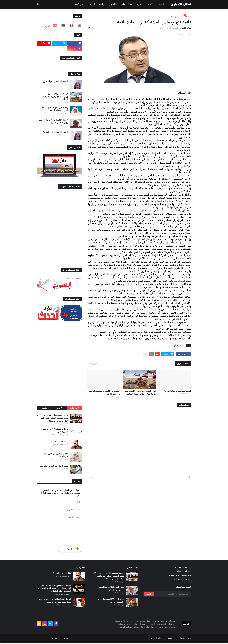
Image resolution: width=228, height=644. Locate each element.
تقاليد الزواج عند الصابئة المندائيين (54, 466)
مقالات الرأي (180, 16)
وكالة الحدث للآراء (184, 573)
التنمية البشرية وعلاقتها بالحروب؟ (177, 391)
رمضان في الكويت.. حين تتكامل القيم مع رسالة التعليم (104, 393)
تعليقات (44, 408)
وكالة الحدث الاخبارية (183, 569)
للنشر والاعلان (52, 640)
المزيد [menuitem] (92, 4)
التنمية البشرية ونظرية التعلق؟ (55, 132)
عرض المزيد (92, 364)
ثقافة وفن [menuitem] (113, 4)
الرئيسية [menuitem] (161, 4)
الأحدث (59, 408)
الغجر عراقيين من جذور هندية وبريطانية (56, 455)
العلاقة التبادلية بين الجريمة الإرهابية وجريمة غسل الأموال (53, 121)
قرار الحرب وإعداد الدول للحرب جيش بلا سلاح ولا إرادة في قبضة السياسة (140, 393)
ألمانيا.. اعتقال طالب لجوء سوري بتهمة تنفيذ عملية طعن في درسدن (55, 602)
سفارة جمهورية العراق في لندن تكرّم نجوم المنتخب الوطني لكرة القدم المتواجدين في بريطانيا (53, 418)
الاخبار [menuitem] (150, 4)
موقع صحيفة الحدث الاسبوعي (180, 576)
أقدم (91, 477)
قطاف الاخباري (181, 4)
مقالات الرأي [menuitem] (127, 4)
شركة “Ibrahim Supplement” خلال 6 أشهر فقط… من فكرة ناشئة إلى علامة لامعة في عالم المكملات (54, 590)
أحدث (188, 477)
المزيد (47, 26)
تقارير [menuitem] (139, 4)
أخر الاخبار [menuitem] (79, 4)
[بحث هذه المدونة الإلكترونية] (172, 595)
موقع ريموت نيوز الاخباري (181, 580)
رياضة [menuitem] (102, 4)
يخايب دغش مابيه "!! (59, 441)
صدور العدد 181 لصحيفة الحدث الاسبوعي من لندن (111, 590)
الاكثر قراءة (75, 408)
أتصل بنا (40, 640)
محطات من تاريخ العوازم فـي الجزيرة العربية (56, 430)
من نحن (65, 640)
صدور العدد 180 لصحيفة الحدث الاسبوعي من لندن (111, 602)
